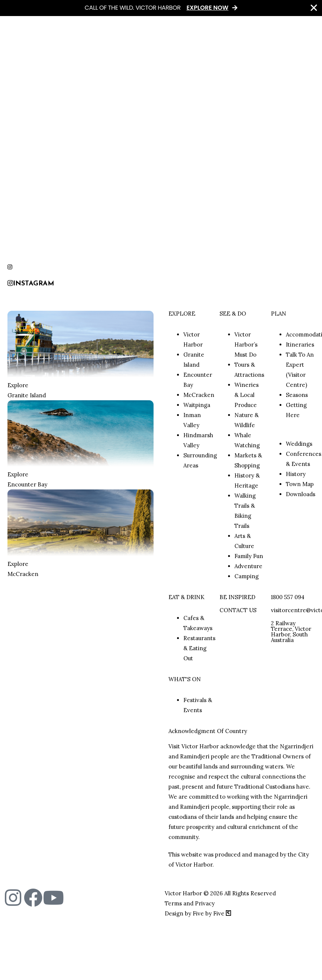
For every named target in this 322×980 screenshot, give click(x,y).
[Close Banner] (314, 8)
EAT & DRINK (187, 597)
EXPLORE (182, 314)
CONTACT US (238, 610)
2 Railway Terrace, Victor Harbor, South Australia (291, 632)
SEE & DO (233, 314)
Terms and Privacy (190, 903)
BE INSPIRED (237, 597)
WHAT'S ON (185, 679)
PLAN (279, 314)
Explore (18, 385)
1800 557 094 (288, 597)
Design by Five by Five (198, 913)
